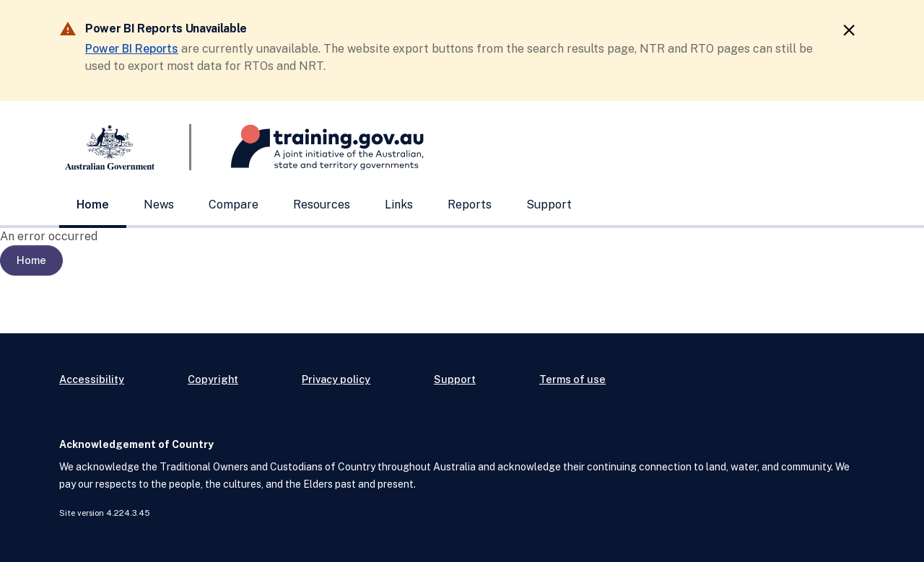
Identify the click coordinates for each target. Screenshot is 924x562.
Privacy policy (336, 379)
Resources (322, 205)
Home (93, 205)
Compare (234, 205)
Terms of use (572, 379)
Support (549, 205)
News (159, 205)
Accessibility (92, 379)
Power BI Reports (132, 49)
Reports (470, 205)
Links (399, 205)
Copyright (213, 379)
